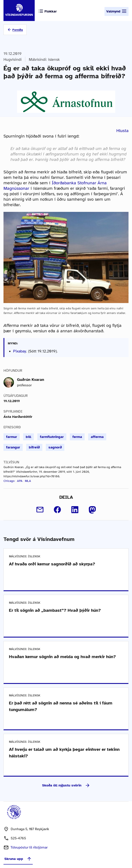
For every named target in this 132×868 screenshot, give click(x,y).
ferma (77, 437)
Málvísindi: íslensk (44, 59)
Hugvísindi (13, 59)
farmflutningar (52, 437)
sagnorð (55, 447)
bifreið (34, 447)
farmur (12, 437)
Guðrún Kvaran (31, 380)
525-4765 (18, 838)
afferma (97, 437)
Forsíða (18, 30)
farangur (13, 447)
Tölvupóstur (29, 847)
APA (20, 481)
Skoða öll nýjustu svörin (66, 785)
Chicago (9, 481)
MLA (28, 481)
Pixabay (20, 351)
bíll (28, 437)
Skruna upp (18, 859)
